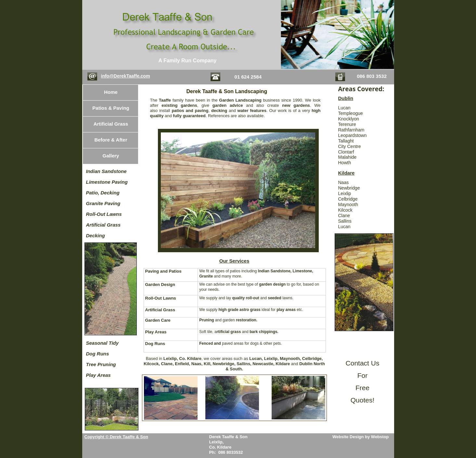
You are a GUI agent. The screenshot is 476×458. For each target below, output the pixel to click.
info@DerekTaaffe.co (124, 76)
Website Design (349, 437)
